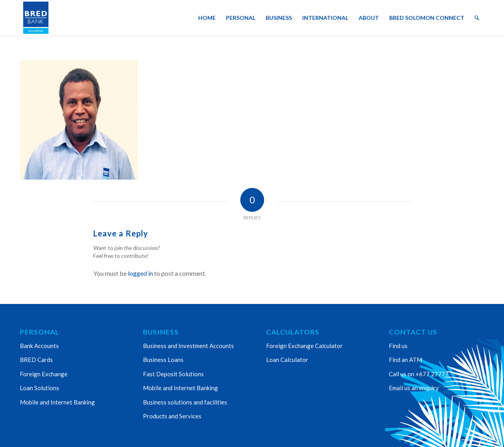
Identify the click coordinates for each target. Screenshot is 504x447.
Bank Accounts (39, 346)
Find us (398, 346)
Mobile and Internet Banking (57, 402)
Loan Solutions (40, 388)
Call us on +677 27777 (419, 374)
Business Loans (163, 360)
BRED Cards (36, 360)
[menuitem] (207, 18)
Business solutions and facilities (185, 402)
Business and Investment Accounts (188, 346)
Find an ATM (406, 360)
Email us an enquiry (414, 388)
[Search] (477, 18)
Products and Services (172, 416)
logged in (140, 273)
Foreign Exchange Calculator (304, 346)
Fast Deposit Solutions (173, 374)
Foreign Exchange (44, 374)
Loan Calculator (287, 360)
